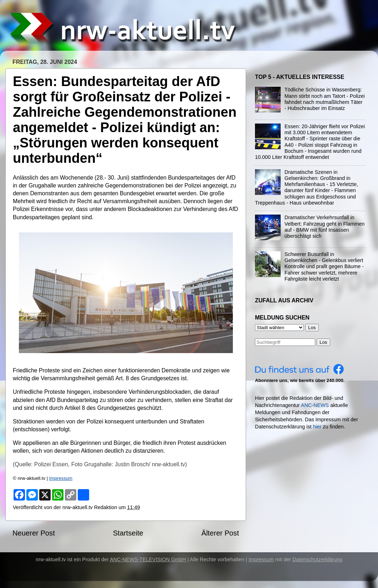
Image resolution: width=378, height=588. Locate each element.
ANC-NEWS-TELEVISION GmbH (148, 559)
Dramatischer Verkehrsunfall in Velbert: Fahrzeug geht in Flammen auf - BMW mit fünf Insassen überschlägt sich (325, 227)
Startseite (128, 533)
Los (323, 342)
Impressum (61, 478)
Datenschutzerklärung (317, 559)
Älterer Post (220, 533)
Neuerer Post (34, 533)
